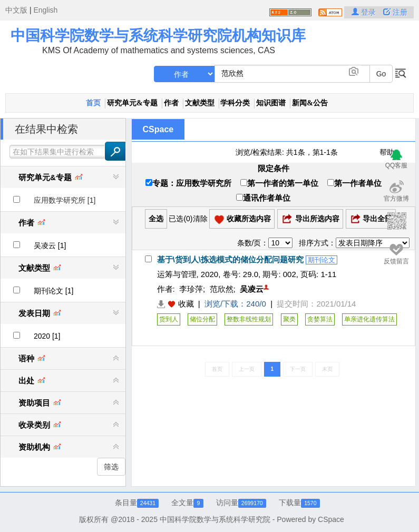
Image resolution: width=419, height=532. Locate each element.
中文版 (16, 10)
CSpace (158, 129)
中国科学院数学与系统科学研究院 (215, 519)
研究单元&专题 (132, 103)
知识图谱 (271, 103)
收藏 (186, 304)
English (45, 10)
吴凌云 (252, 289)
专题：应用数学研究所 (188, 183)
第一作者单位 (354, 183)
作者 (171, 103)
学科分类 (235, 103)
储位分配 (202, 319)
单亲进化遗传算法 (369, 319)
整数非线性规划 (249, 319)
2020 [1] (47, 336)
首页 (93, 103)
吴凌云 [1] (50, 245)
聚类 (289, 319)
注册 (395, 12)
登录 (365, 12)
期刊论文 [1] (53, 291)
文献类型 (200, 103)
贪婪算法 (320, 319)
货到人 (169, 319)
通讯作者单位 (263, 198)
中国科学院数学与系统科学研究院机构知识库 (158, 36)
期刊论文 (321, 260)
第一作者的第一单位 (279, 183)
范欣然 (222, 289)
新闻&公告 (310, 103)
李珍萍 (191, 289)
